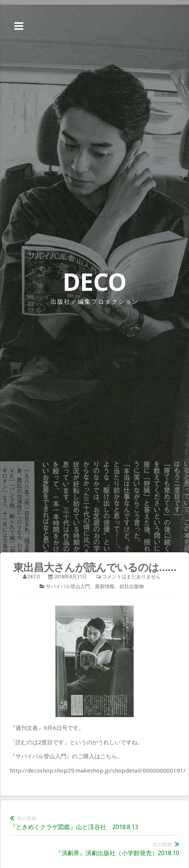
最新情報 (105, 586)
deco (34, 576)
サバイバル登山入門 (68, 586)
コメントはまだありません (131, 576)
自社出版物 (132, 586)
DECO (94, 282)
